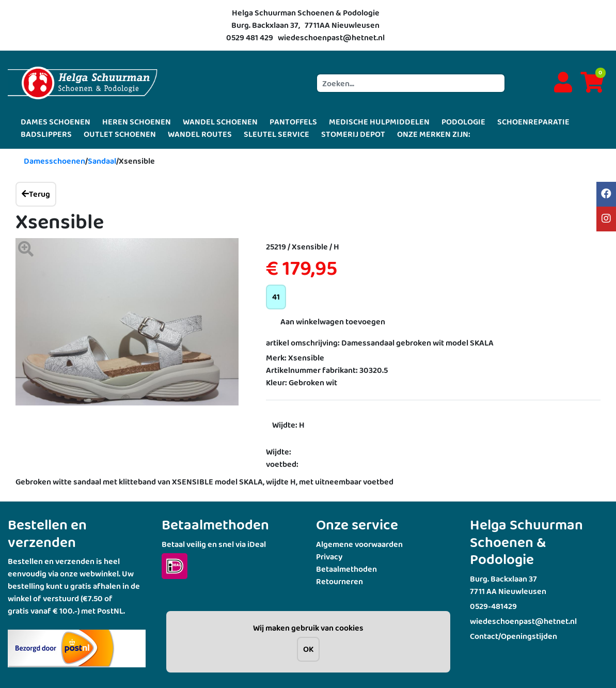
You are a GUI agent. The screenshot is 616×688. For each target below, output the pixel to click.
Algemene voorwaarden (359, 544)
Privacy (329, 557)
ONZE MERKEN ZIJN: (434, 134)
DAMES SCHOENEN (56, 122)
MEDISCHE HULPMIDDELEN (379, 122)
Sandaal (102, 161)
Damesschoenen (54, 161)
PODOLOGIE (463, 122)
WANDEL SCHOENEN (220, 122)
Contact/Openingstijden (514, 636)
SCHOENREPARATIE (533, 122)
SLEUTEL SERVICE (277, 134)
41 (276, 297)
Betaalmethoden (346, 569)
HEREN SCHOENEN (137, 122)
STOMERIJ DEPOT (353, 134)
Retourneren (339, 581)
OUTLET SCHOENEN (120, 134)
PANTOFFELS (293, 122)
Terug (36, 194)
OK (308, 649)
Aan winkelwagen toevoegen (333, 322)
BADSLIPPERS (46, 134)
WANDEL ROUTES (200, 134)
